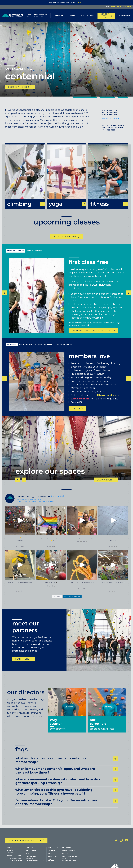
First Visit (29, 15)
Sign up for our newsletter (25, 842)
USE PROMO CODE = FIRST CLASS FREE (92, 334)
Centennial (125, 15)
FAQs (50, 855)
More (79, 3)
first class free (15, 254)
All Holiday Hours (111, 119)
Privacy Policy (68, 852)
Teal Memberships (14, 863)
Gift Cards (67, 849)
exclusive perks (64, 348)
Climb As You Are (14, 860)
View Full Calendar (65, 240)
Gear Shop (52, 858)
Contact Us (53, 849)
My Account (104, 7)
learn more (22, 664)
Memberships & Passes (41, 15)
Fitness (91, 15)
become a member (19, 87)
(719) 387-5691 (108, 130)
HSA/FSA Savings (69, 863)
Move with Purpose (11, 853)
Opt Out (66, 855)
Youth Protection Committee (70, 859)
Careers (52, 852)
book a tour (104, 483)
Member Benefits (14, 857)
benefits (12, 348)
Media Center (51, 862)
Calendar (59, 15)
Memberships (26, 348)
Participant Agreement (121, 7)
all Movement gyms (108, 399)
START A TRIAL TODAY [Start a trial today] (105, 16)
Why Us (10, 849)
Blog (28, 855)
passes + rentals (44, 348)
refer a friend (34, 254)
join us (76, 412)
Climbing (71, 15)
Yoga (81, 15)
